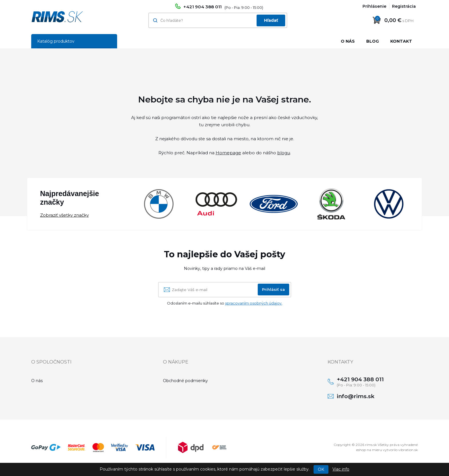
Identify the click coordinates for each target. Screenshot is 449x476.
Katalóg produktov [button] (56, 41)
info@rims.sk (356, 397)
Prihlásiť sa (273, 289)
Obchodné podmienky (185, 381)
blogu (284, 153)
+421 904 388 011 (202, 7)
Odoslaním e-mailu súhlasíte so (225, 303)
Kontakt (401, 41)
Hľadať (271, 20)
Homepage (228, 153)
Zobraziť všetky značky (64, 215)
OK (321, 469)
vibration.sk (408, 450)
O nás (348, 41)
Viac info (341, 469)
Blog (373, 41)
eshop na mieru (369, 450)
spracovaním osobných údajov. (254, 303)
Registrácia (404, 6)
